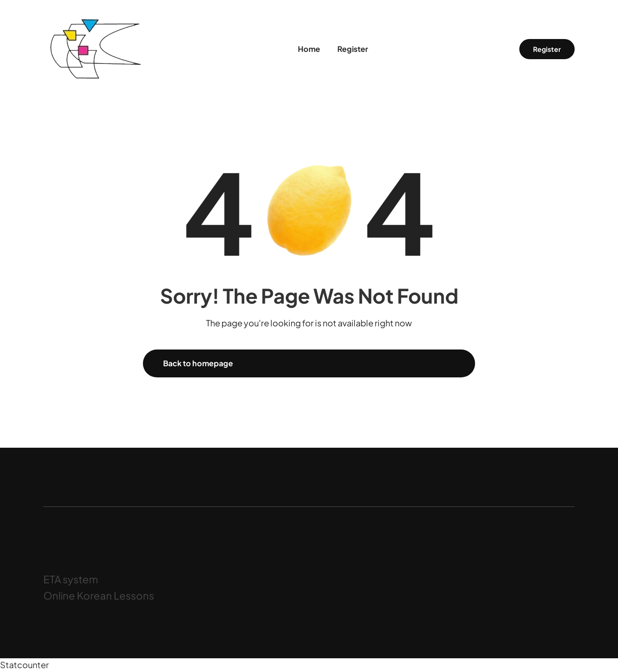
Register (547, 49)
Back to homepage (198, 363)
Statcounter (24, 665)
